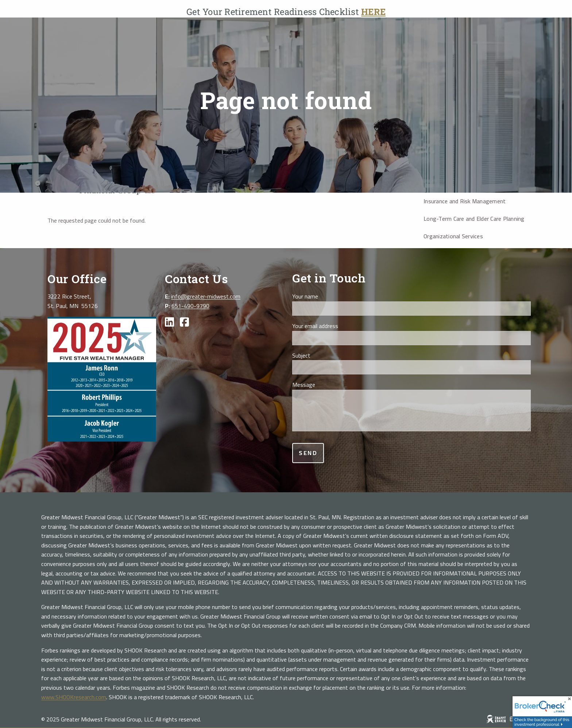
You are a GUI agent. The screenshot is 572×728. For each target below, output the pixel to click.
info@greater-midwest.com (206, 296)
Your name (330, 297)
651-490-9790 (190, 306)
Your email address (340, 326)
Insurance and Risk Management (465, 201)
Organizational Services (453, 236)
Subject (326, 356)
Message (329, 385)
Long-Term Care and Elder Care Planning (474, 219)
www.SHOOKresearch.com (74, 697)
